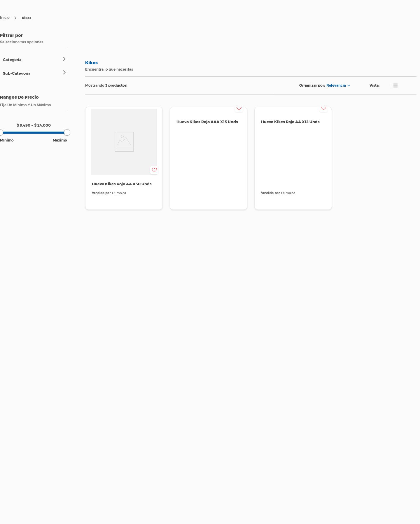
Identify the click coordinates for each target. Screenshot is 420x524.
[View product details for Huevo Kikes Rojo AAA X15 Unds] (209, 158)
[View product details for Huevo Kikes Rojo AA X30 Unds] (124, 158)
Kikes (27, 18)
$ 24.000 (41, 125)
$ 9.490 (23, 125)
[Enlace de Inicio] (5, 18)
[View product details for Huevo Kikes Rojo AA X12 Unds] (293, 158)
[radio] (381, 85)
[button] (35, 60)
